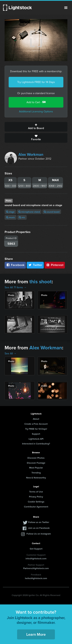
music (11, 217)
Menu (66, 8)
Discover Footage (36, 463)
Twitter (35, 265)
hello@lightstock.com (36, 578)
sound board (52, 212)
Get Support (36, 549)
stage (10, 212)
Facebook (15, 265)
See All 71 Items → (16, 287)
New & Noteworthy (36, 478)
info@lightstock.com (36, 558)
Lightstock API (36, 439)
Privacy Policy (36, 497)
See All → (10, 353)
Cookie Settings (36, 502)
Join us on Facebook (39, 528)
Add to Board (36, 127)
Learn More (36, 634)
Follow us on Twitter (39, 522)
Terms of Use (36, 492)
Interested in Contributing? (36, 444)
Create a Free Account (36, 424)
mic (22, 217)
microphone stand (29, 212)
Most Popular (36, 468)
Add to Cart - (36, 102)
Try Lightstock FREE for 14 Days (36, 82)
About (36, 419)
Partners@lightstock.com (36, 568)
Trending (36, 473)
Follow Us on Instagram (39, 534)
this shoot (41, 282)
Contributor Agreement (36, 507)
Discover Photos (36, 458)
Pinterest (55, 265)
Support (36, 434)
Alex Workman (31, 154)
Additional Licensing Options (36, 111)
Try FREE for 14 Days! (36, 429)
